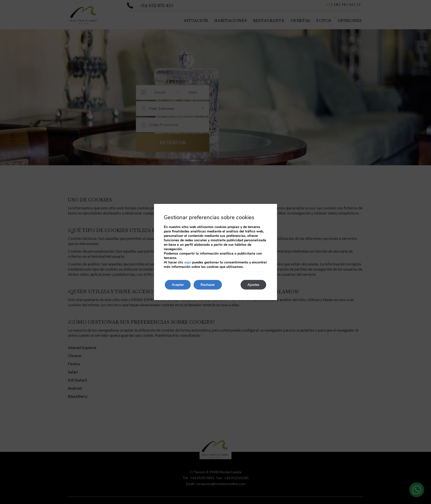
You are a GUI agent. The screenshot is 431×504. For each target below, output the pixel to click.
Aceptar (178, 285)
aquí (188, 262)
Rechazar (210, 285)
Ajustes (253, 285)
